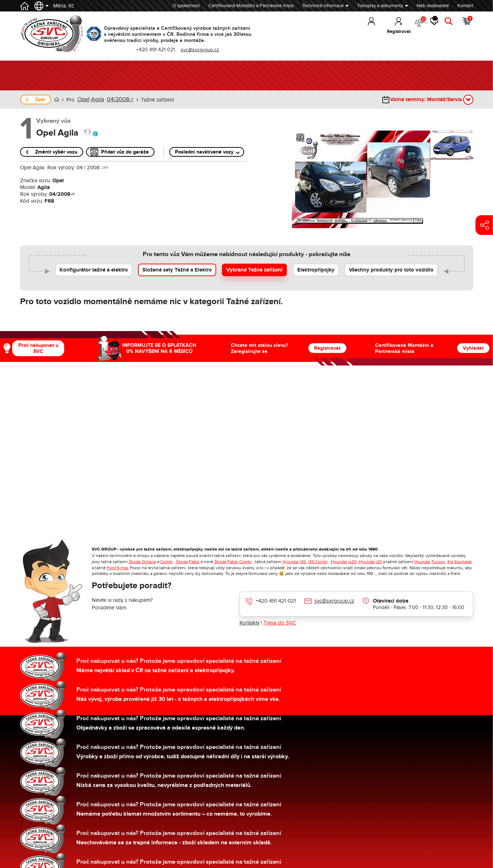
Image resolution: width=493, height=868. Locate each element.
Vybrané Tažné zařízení (254, 270)
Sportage (463, 561)
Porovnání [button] (395, 25)
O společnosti (186, 6)
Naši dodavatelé (433, 6)
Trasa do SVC (280, 622)
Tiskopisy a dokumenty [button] (380, 6)
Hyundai (291, 561)
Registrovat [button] (366, 32)
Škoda (135, 561)
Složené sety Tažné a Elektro (177, 270)
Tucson (438, 561)
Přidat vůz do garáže (125, 152)
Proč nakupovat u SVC (38, 348)
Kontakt (465, 6)
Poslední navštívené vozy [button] (204, 152)
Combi (167, 561)
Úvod (57, 100)
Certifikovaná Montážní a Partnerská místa (251, 6)
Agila (96, 99)
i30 (303, 561)
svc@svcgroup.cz (334, 600)
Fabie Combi (240, 561)
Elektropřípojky (316, 270)
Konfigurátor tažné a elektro (94, 270)
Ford (111, 567)
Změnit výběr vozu (56, 152)
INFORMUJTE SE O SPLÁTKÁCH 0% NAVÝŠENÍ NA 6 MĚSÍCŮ (159, 348)
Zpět (40, 100)
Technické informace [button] (323, 6)
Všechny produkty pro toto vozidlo (391, 270)
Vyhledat (473, 348)
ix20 (352, 561)
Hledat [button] (445, 32)
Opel (83, 99)
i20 (379, 561)
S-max (123, 567)
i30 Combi (318, 561)
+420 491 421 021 (276, 600)
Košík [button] (466, 25)
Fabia (194, 561)
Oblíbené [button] (422, 25)
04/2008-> (117, 99)
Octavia (149, 561)
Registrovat (327, 348)
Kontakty (250, 622)
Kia (450, 561)
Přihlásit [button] (339, 32)
